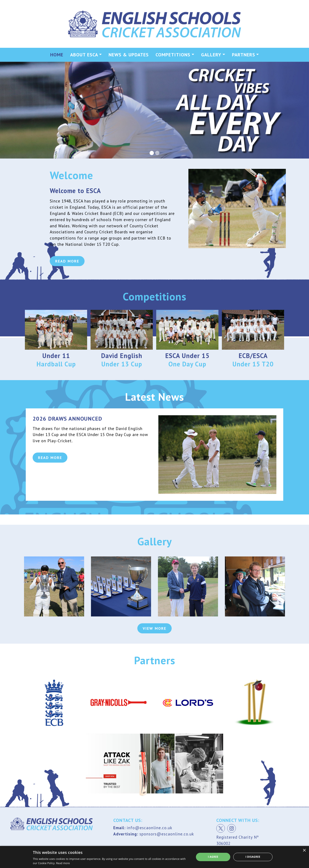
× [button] (304, 851)
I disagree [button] (253, 857)
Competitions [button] (173, 55)
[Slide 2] (157, 153)
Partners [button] (244, 55)
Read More (67, 241)
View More (154, 628)
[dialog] (154, 857)
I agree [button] (213, 857)
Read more (63, 863)
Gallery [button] (211, 55)
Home (57, 55)
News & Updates (129, 55)
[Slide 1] (152, 153)
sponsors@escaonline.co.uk (167, 834)
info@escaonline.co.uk (150, 828)
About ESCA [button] (84, 55)
